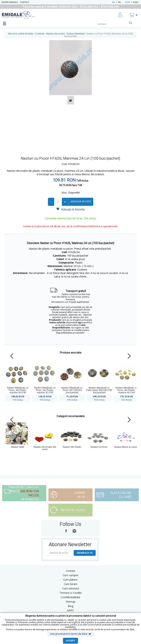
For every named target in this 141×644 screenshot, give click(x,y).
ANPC (70, 610)
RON (127, 2)
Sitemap (71, 602)
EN (121, 2)
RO (114, 2)
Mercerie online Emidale (21, 34)
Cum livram (71, 584)
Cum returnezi (71, 588)
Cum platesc (70, 580)
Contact (25, 2)
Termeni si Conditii (70, 593)
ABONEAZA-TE (85, 553)
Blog (70, 606)
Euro (136, 2)
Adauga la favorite (70, 209)
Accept (70, 641)
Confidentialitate (70, 597)
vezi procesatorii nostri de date (69, 634)
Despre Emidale (10, 2)
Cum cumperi (70, 575)
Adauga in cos (81, 201)
